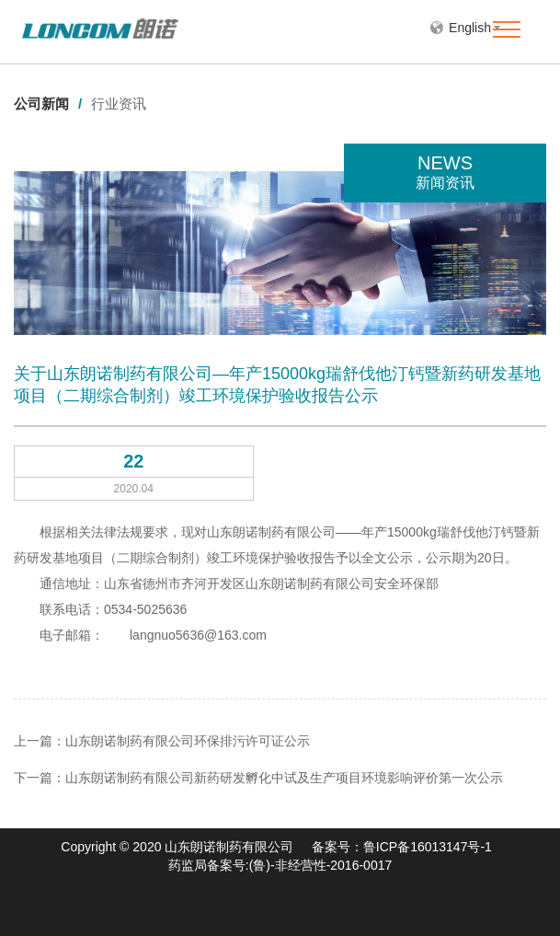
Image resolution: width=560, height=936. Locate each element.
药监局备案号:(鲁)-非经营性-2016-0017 (280, 865)
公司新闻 (48, 104)
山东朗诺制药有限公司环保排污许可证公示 (188, 741)
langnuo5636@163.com (198, 635)
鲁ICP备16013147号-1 (428, 847)
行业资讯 (119, 104)
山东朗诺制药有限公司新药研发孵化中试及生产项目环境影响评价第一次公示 (284, 778)
